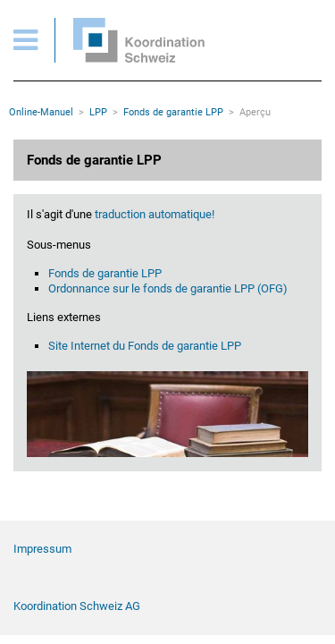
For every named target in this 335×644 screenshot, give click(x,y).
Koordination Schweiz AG (77, 606)
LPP (98, 112)
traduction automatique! (153, 214)
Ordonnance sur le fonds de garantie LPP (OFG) (168, 288)
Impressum (42, 549)
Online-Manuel (41, 112)
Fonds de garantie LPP (173, 112)
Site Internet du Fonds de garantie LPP (145, 346)
